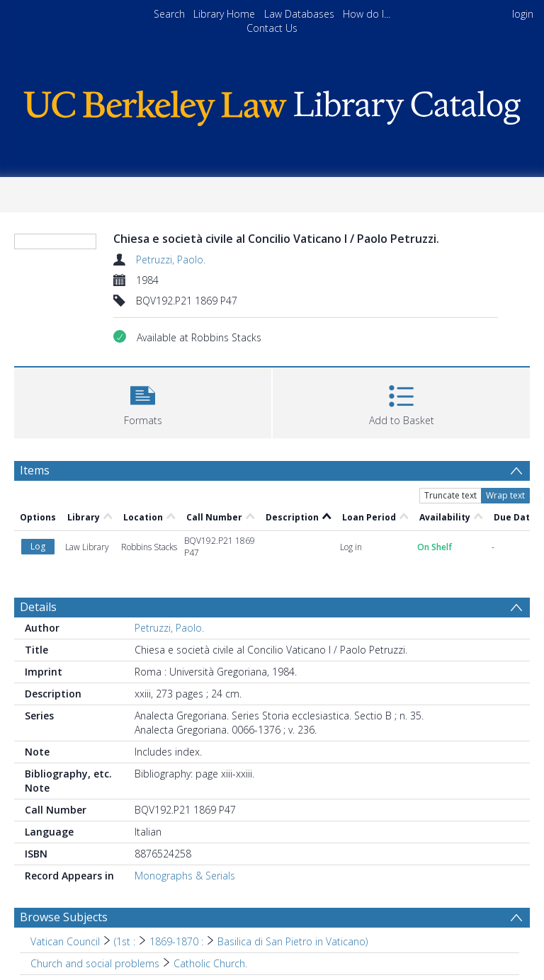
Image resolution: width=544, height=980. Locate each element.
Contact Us (272, 28)
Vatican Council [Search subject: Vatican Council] (65, 941)
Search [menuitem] (169, 14)
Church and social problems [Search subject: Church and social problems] (95, 963)
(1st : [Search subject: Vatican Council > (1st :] (125, 941)
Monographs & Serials (185, 876)
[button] (143, 401)
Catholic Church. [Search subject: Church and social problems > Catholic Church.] (210, 963)
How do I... (367, 14)
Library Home (224, 14)
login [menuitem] (523, 14)
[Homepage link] (272, 104)
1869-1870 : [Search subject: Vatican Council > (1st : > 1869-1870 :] (176, 941)
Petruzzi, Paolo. (171, 260)
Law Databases (299, 14)
